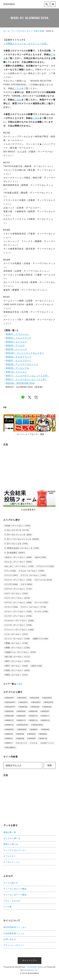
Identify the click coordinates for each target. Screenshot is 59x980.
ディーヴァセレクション (15, 850)
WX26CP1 (11, 707)
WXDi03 (48, 707)
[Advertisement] (24, 466)
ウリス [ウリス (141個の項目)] (12, 575)
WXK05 (32, 734)
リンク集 (8, 907)
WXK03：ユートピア (16, 342)
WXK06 (43, 734)
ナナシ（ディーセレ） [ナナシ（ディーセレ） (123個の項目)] (19, 611)
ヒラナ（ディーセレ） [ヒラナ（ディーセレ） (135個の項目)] (19, 616)
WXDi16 (10, 725)
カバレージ (22, 743)
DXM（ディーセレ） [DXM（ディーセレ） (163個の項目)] (18, 526)
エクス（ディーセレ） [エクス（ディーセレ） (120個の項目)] (19, 580)
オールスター (10, 856)
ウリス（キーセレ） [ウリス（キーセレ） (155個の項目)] (34, 575)
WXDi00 (24, 707)
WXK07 (9, 738)
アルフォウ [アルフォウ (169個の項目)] (46, 566)
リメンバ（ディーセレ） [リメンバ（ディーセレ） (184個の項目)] (20, 630)
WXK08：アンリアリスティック (22, 364)
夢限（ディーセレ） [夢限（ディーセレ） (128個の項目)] (18, 648)
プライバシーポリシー (14, 945)
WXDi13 (22, 720)
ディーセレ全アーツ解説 (15, 895)
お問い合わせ (10, 939)
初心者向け (11, 747)
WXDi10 (34, 716)
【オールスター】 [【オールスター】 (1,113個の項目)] (17, 530)
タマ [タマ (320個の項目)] (27, 584)
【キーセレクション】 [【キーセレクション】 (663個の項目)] (19, 535)
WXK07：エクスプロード (18, 361)
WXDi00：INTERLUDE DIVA (20, 383)
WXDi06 (34, 711)
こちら (18, 88)
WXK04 (21, 734)
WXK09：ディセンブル (17, 368)
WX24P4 (48, 698)
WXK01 (35, 729)
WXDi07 (46, 711)
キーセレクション (12, 862)
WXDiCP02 (38, 725)
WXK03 (9, 734)
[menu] (53, 4)
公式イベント (48, 743)
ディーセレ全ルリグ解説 (15, 889)
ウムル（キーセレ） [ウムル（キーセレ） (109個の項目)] (32, 571)
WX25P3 (49, 702)
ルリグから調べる (12, 838)
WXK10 (43, 738)
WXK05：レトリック (16, 349)
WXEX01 (10, 729)
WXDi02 (36, 707)
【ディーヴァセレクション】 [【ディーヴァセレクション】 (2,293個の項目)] (22, 539)
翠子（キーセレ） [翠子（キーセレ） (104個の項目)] (17, 666)
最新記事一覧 (10, 832)
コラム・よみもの (12, 901)
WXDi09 (22, 716)
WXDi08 (10, 716)
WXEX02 (23, 729)
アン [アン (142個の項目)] (11, 571)
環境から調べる (11, 844)
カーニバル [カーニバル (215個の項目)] (44, 580)
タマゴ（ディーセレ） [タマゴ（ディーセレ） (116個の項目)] (19, 589)
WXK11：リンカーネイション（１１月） (26, 379)
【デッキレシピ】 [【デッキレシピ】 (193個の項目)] (17, 544)
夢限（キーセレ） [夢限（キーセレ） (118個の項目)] (17, 643)
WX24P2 (23, 698)
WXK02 (46, 729)
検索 (50, 765)
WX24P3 (35, 698)
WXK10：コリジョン (16, 372)
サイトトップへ (30, 961)
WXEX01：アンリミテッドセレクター (25, 353)
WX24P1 (10, 698)
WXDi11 (46, 716)
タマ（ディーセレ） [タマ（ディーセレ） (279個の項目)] (18, 598)
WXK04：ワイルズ (15, 345)
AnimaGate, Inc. (31, 970)
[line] (23, 397)
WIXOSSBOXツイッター (15, 927)
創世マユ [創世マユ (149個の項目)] (41, 639)
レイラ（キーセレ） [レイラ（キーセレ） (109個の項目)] (18, 639)
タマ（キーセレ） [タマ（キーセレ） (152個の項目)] (17, 593)
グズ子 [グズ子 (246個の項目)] (12, 584)
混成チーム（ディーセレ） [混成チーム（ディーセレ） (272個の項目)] (21, 652)
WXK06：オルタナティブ (18, 357)
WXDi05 (22, 711)
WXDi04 (10, 711)
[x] (30, 397)
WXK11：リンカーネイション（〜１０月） (28, 376)
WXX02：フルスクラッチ (18, 338)
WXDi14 (34, 720)
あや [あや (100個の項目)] (41, 557)
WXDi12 (10, 720)
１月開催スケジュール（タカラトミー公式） (26, 44)
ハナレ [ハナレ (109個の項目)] (42, 611)
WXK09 (32, 738)
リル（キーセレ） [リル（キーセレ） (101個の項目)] (17, 634)
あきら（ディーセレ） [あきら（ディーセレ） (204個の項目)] (19, 557)
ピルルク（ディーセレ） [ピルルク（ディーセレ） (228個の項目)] (20, 621)
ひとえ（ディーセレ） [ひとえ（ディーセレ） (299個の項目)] (19, 562)
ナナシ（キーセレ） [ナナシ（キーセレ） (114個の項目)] (34, 607)
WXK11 (9, 743)
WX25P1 (24, 702)
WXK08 (21, 738)
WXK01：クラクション (17, 334)
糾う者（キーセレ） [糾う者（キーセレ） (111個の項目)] (18, 657)
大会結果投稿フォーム (14, 933)
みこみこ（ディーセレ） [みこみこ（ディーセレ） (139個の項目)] (20, 566)
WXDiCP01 (23, 725)
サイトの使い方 (11, 883)
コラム (35, 743)
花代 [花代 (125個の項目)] (37, 666)
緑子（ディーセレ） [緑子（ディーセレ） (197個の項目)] (18, 661)
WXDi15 (46, 720)
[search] (47, 4)
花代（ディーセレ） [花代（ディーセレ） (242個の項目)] (18, 670)
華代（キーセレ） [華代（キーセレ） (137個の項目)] (17, 675)
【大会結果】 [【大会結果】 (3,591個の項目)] (15, 553)
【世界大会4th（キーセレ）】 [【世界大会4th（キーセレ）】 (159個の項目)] (22, 548)
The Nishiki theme (35, 967)
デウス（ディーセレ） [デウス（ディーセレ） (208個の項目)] (19, 602)
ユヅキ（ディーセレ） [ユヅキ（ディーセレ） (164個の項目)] (19, 625)
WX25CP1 (11, 702)
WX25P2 (37, 702)
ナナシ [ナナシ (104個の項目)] (12, 607)
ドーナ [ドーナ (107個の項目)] (42, 602)
